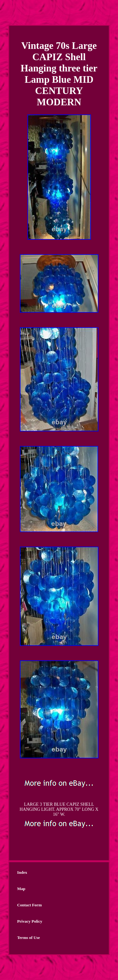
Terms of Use (28, 938)
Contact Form (29, 905)
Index (22, 872)
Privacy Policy (30, 921)
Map (21, 889)
